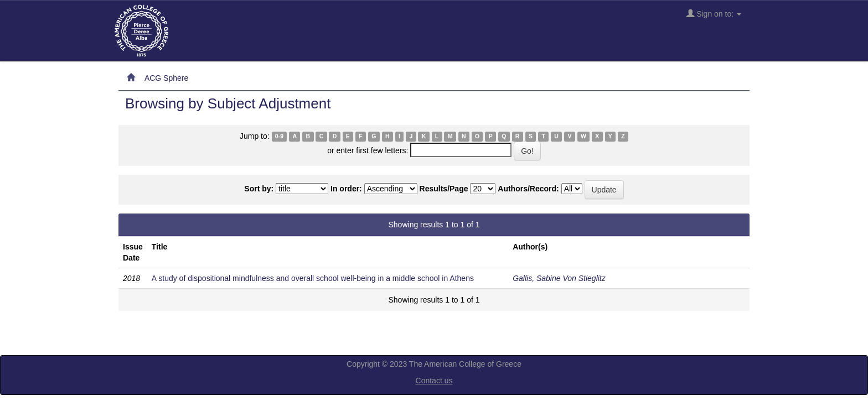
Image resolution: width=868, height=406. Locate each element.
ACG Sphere (166, 78)
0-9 (279, 137)
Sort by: (259, 189)
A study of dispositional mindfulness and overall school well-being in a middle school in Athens (313, 278)
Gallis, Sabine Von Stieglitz (559, 278)
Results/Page (444, 189)
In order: (346, 189)
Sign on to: (714, 14)
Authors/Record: (528, 189)
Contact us (434, 381)
